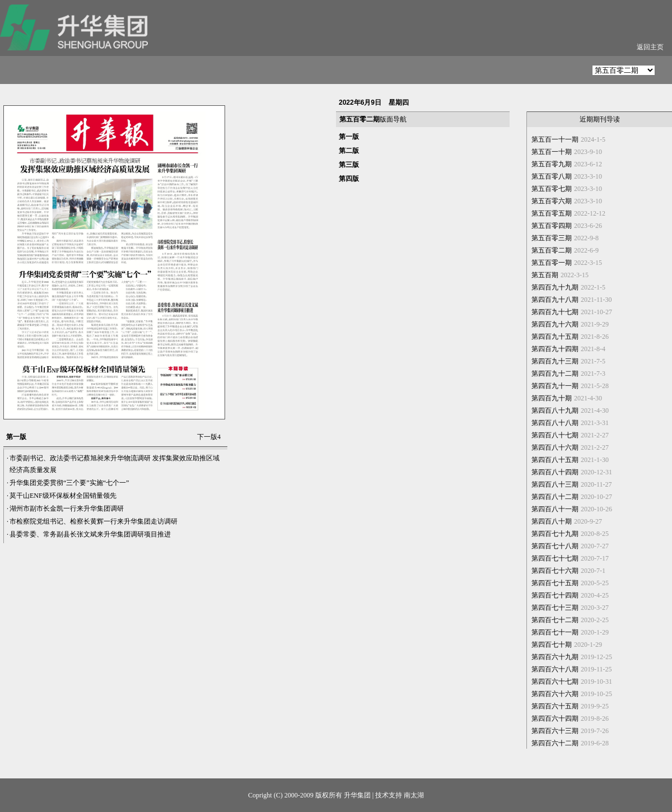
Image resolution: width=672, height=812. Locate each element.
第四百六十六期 (555, 694)
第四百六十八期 (555, 669)
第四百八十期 (552, 521)
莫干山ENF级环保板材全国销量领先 (63, 496)
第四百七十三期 (555, 608)
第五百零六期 (552, 201)
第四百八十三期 (555, 484)
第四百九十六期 (555, 324)
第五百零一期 (552, 263)
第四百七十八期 (555, 546)
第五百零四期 (552, 226)
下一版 (209, 437)
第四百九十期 (552, 398)
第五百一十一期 (555, 139)
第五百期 (545, 275)
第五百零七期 (552, 189)
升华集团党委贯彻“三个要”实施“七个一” (69, 483)
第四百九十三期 (555, 361)
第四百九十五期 (555, 337)
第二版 (349, 151)
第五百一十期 (552, 152)
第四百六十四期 (555, 718)
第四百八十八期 (555, 423)
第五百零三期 (552, 238)
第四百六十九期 (555, 657)
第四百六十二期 (555, 743)
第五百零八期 (552, 176)
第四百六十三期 (555, 731)
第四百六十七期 (555, 682)
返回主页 (650, 47)
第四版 (349, 179)
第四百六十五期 (555, 706)
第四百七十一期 (555, 632)
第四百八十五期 (555, 460)
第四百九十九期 (555, 287)
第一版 (349, 137)
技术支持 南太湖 (400, 795)
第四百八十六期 (555, 447)
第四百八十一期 (555, 509)
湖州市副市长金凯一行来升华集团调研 (67, 508)
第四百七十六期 (555, 571)
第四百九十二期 (555, 374)
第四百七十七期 (555, 558)
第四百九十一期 (555, 386)
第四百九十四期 (555, 349)
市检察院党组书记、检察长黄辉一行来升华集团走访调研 (94, 521)
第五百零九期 (552, 164)
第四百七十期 (552, 645)
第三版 (349, 165)
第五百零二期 (552, 250)
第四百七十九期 (555, 534)
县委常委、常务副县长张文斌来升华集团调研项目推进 (90, 534)
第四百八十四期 (555, 472)
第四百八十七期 (555, 435)
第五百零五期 (552, 213)
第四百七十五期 (555, 583)
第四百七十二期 (555, 620)
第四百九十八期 (555, 300)
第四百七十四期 (555, 595)
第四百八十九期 (555, 410)
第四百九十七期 (555, 312)
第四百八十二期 (555, 497)
